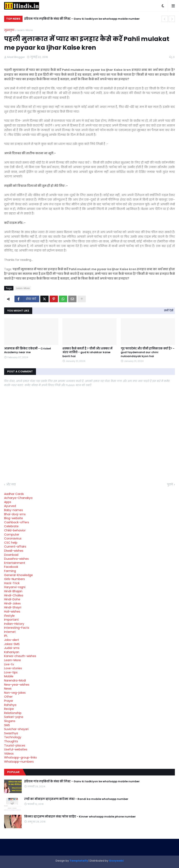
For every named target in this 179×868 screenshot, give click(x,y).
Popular (13, 772)
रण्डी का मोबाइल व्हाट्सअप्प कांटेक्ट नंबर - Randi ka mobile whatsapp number (76, 799)
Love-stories (13, 668)
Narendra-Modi (15, 680)
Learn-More (25, 30)
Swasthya (11, 733)
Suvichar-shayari (16, 729)
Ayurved (10, 506)
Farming (10, 571)
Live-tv (9, 664)
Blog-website (14, 518)
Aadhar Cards (14, 494)
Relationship (13, 713)
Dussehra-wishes (16, 559)
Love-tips (11, 672)
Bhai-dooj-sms (15, 514)
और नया (11, 485)
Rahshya (10, 705)
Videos (9, 754)
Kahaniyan (12, 652)
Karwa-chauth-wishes (20, 656)
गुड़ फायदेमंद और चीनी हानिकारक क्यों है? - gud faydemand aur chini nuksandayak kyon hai (148, 352)
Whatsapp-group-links (20, 757)
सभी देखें (169, 310)
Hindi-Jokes (12, 603)
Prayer (9, 701)
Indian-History (14, 624)
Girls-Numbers (14, 579)
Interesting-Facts (17, 628)
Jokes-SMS (12, 644)
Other (8, 697)
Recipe (9, 709)
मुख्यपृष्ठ (9, 30)
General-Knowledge (18, 575)
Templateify (79, 861)
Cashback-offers (17, 522)
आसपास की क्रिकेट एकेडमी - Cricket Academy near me (28, 350)
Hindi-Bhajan (13, 591)
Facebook (11, 567)
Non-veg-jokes (15, 693)
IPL (6, 636)
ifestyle (9, 616)
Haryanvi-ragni (15, 587)
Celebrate (11, 526)
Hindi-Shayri (13, 607)
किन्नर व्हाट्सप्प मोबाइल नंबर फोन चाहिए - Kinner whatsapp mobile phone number (80, 817)
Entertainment (15, 563)
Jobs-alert (12, 640)
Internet (10, 632)
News (8, 689)
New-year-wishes (17, 685)
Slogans (10, 721)
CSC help (11, 543)
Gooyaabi (116, 861)
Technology (13, 737)
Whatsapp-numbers (19, 762)
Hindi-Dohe (12, 599)
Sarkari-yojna (14, 717)
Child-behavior (15, 530)
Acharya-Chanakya (18, 498)
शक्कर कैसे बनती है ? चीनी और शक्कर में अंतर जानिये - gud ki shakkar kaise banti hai (87, 352)
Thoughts (11, 741)
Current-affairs (15, 547)
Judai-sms (12, 648)
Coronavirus (13, 538)
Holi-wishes (12, 612)
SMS (7, 725)
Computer (12, 535)
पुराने (170, 485)
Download (11, 555)
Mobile (9, 676)
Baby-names (14, 510)
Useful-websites (16, 749)
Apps (8, 502)
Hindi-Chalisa (14, 595)
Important (11, 620)
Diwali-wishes (14, 551)
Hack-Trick (12, 583)
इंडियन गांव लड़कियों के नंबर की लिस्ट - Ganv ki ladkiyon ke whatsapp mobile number (82, 19)
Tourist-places (15, 745)
